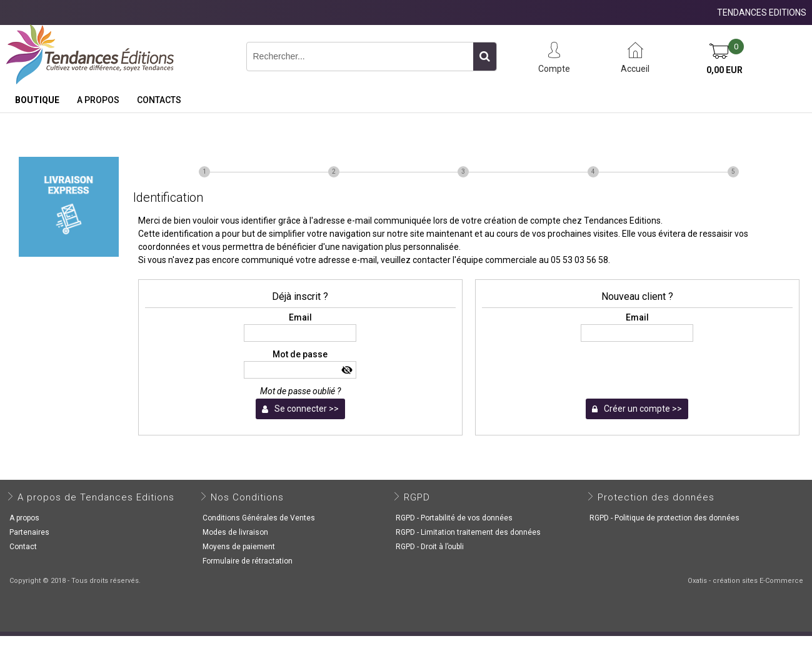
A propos (98, 100)
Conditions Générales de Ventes (259, 518)
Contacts (159, 100)
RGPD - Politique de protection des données (664, 518)
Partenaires (29, 532)
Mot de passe (300, 354)
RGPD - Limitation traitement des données (468, 532)
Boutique (37, 100)
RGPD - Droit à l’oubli (430, 547)
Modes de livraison (235, 532)
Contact (23, 547)
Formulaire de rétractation (248, 561)
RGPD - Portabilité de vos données (454, 518)
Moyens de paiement (239, 547)
